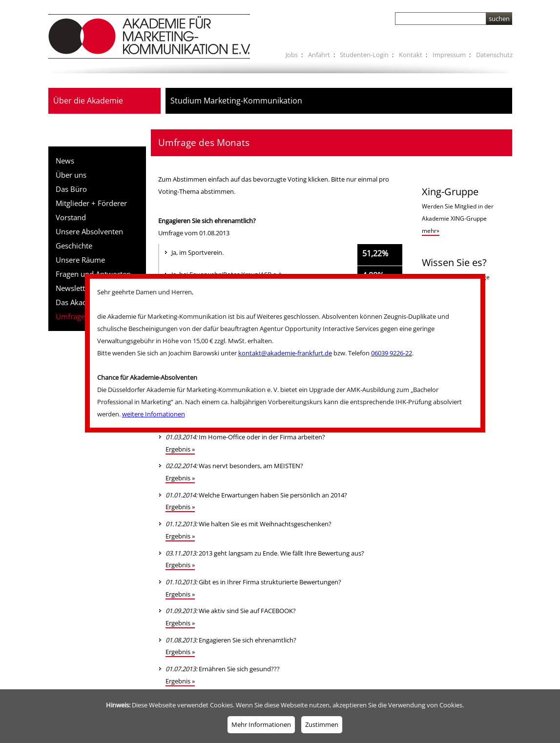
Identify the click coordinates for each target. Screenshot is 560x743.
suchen (499, 19)
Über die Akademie (88, 101)
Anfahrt (319, 55)
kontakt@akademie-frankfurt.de (285, 353)
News (65, 161)
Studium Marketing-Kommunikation (236, 101)
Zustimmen (322, 724)
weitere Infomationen (154, 414)
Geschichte (74, 246)
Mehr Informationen (261, 724)
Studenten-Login (364, 55)
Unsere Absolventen (89, 231)
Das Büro (71, 189)
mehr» (431, 231)
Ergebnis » (180, 449)
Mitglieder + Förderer (91, 203)
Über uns (71, 175)
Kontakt (411, 55)
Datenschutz (494, 55)
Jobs (292, 55)
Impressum (449, 55)
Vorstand (71, 217)
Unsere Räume (80, 260)
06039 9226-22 (392, 353)
